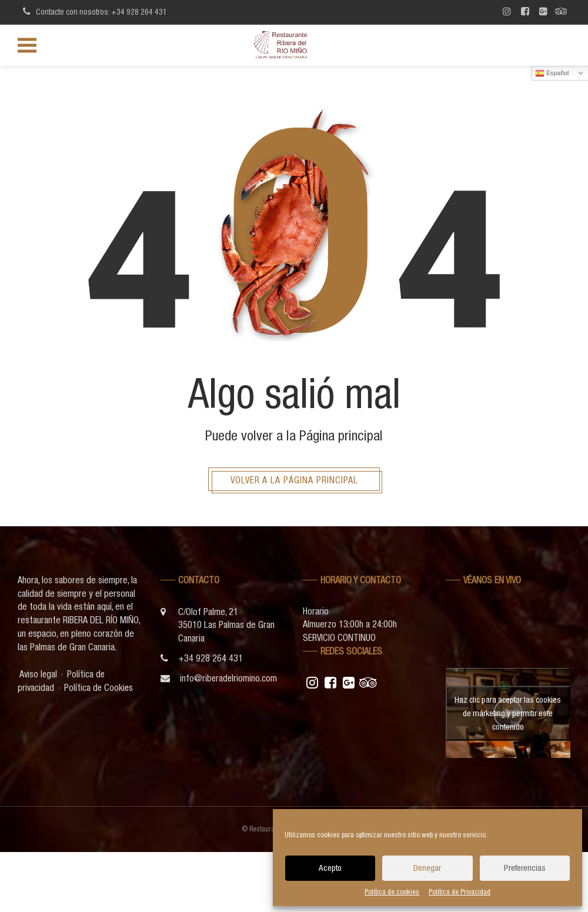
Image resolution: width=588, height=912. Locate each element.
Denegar (427, 868)
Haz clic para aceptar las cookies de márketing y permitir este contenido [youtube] (508, 713)
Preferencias (525, 868)
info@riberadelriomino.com (229, 679)
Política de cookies (392, 892)
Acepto (330, 868)
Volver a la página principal (294, 480)
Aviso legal (39, 674)
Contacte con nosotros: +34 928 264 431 (93, 11)
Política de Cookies (100, 687)
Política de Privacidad (460, 892)
